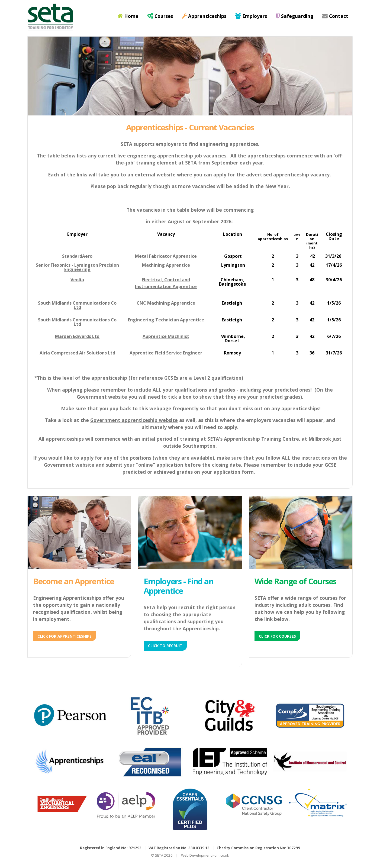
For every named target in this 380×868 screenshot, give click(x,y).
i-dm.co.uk (221, 855)
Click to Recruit (165, 646)
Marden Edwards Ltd (77, 336)
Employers (251, 16)
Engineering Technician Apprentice (166, 320)
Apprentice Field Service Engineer (166, 353)
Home (128, 16)
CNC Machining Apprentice (166, 303)
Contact (335, 16)
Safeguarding (294, 16)
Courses (160, 16)
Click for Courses (277, 636)
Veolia (77, 280)
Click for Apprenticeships (65, 636)
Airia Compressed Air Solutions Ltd (77, 353)
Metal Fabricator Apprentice (166, 256)
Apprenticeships (204, 16)
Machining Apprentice (166, 265)
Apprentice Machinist (166, 336)
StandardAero (77, 256)
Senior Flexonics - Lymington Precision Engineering (77, 267)
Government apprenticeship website (134, 420)
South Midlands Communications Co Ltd (77, 305)
